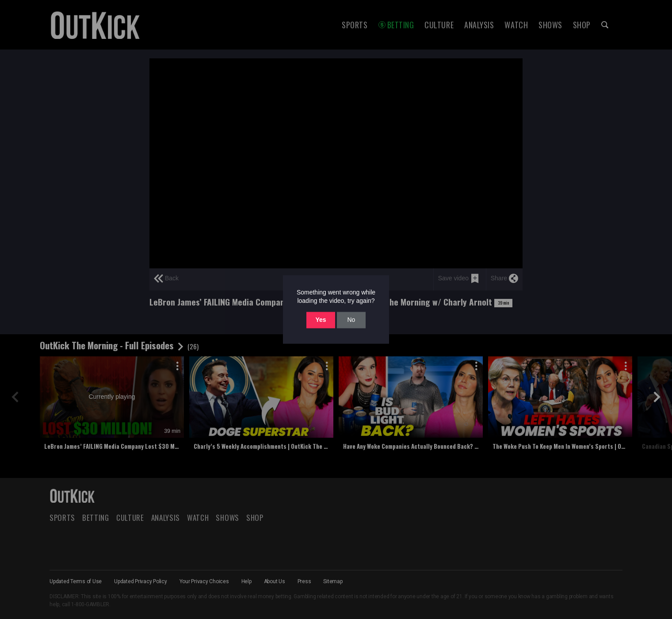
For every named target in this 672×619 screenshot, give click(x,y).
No (351, 320)
